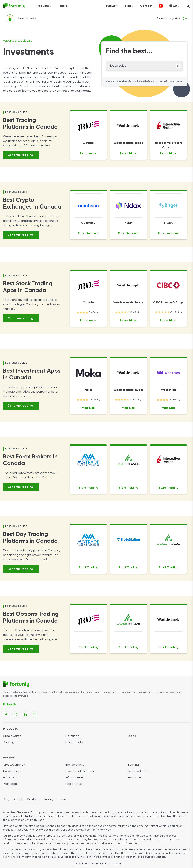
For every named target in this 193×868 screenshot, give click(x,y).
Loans (132, 736)
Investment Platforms (80, 771)
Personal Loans (138, 771)
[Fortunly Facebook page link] (6, 715)
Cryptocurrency (14, 765)
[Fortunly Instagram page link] (34, 715)
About (18, 799)
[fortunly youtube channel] (161, 6)
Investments (74, 742)
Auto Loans (11, 778)
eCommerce (74, 778)
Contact (146, 6)
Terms (62, 799)
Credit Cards (12, 736)
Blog (6, 799)
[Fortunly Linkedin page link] (25, 715)
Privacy (48, 799)
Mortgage (72, 736)
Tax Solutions (75, 765)
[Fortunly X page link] (16, 715)
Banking (9, 742)
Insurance (134, 778)
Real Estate (74, 784)
